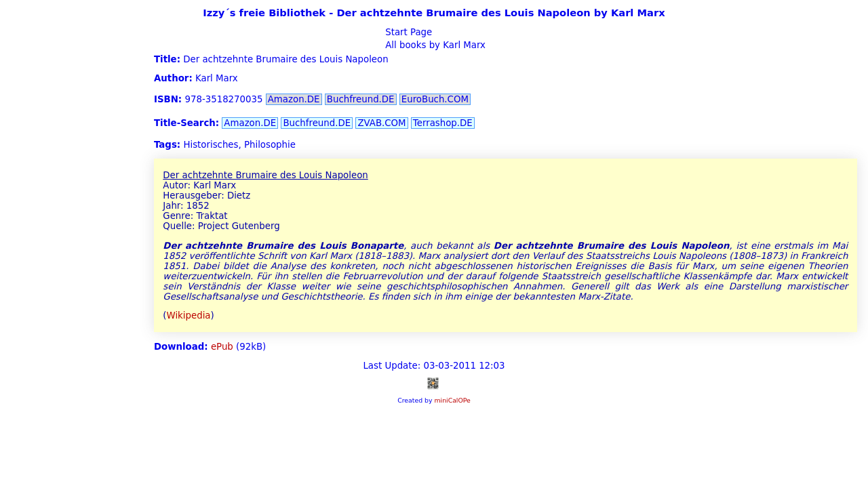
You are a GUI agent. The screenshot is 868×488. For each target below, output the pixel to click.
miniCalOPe (452, 400)
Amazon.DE (294, 99)
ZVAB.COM (381, 123)
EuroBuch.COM (435, 99)
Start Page (407, 32)
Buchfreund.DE (361, 99)
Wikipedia (189, 316)
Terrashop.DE (443, 123)
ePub (222, 347)
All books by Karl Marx (434, 45)
